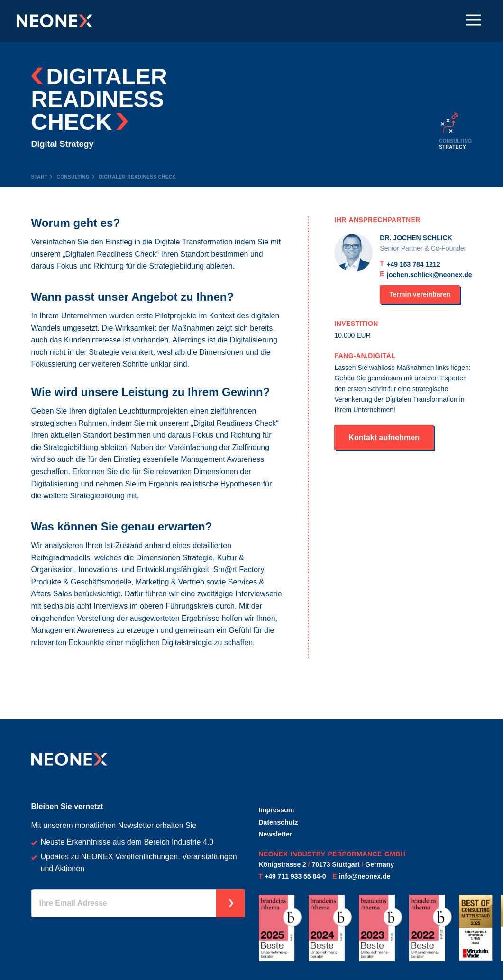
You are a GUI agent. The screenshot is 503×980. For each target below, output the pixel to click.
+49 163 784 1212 (413, 264)
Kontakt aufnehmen (384, 437)
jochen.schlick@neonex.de (429, 275)
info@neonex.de (365, 876)
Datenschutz (279, 822)
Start (40, 177)
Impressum (277, 810)
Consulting (73, 177)
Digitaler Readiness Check (137, 177)
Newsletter (276, 834)
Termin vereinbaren (420, 294)
